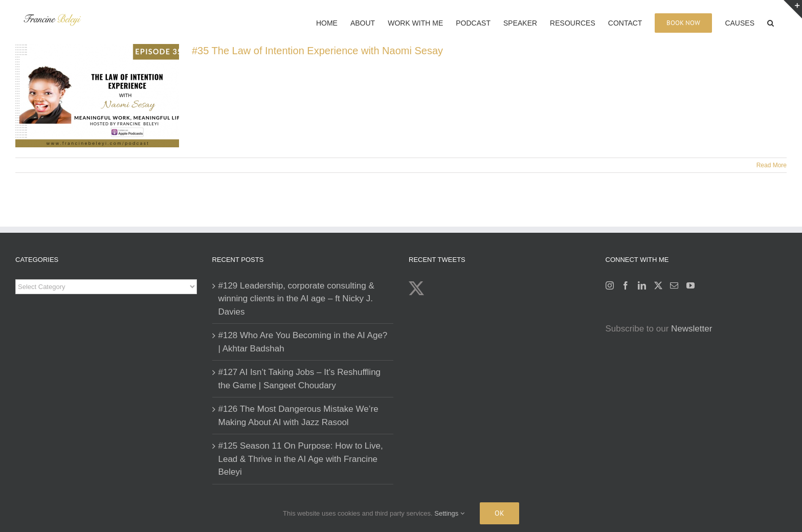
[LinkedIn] (642, 285)
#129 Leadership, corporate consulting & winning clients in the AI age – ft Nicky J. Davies (296, 299)
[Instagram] (610, 285)
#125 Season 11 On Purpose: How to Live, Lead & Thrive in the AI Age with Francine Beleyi (301, 459)
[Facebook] (626, 285)
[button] (771, 22)
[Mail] (674, 285)
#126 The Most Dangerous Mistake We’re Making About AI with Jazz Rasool (298, 416)
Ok (499, 513)
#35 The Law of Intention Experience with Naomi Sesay (317, 51)
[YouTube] (690, 285)
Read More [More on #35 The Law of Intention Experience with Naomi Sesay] (772, 165)
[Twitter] (658, 285)
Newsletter (692, 329)
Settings (449, 513)
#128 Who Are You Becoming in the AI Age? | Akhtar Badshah (303, 342)
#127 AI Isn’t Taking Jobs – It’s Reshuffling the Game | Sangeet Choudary (300, 379)
